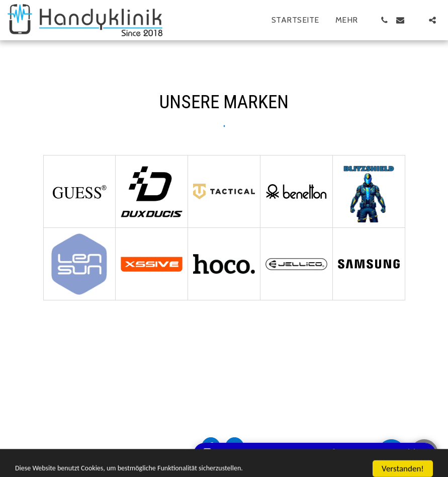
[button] (384, 20)
